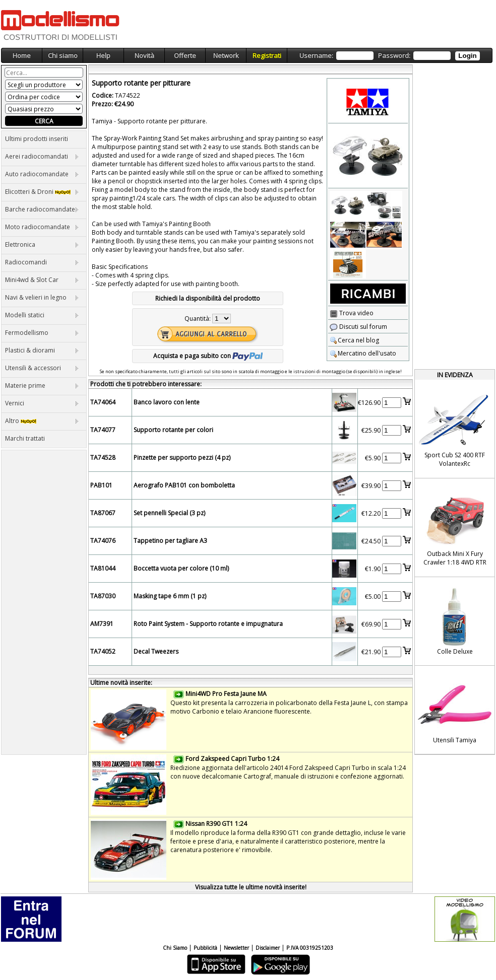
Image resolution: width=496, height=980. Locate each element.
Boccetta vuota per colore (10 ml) (181, 568)
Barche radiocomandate (42, 209)
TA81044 (103, 568)
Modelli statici (42, 315)
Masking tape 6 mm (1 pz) (170, 596)
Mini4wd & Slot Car (42, 280)
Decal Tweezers (156, 651)
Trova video (352, 313)
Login (467, 56)
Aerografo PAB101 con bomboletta (184, 485)
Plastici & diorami (42, 350)
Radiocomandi (42, 262)
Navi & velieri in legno (42, 297)
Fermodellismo (42, 333)
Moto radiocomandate (42, 227)
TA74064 (103, 402)
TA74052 (103, 651)
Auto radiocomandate (42, 174)
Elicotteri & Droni (42, 192)
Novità (144, 55)
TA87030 (103, 596)
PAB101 (101, 485)
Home (22, 55)
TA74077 (103, 430)
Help (103, 55)
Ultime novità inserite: (121, 683)
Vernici (42, 403)
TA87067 (103, 513)
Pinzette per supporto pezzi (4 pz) (182, 458)
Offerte (185, 55)
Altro (42, 421)
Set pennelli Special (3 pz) (169, 513)
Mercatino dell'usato (363, 353)
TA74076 (103, 541)
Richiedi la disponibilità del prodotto (208, 298)
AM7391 (102, 624)
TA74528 (103, 458)
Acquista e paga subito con (208, 356)
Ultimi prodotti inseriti (37, 139)
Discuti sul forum (358, 327)
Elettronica (42, 244)
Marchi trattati (25, 438)
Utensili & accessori (42, 368)
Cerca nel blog (354, 340)
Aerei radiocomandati (42, 156)
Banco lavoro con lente (167, 402)
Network (226, 55)
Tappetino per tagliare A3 (170, 541)
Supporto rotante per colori (173, 430)
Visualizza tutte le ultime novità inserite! (251, 887)
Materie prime (42, 386)
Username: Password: (389, 56)
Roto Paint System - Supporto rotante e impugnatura (208, 624)
